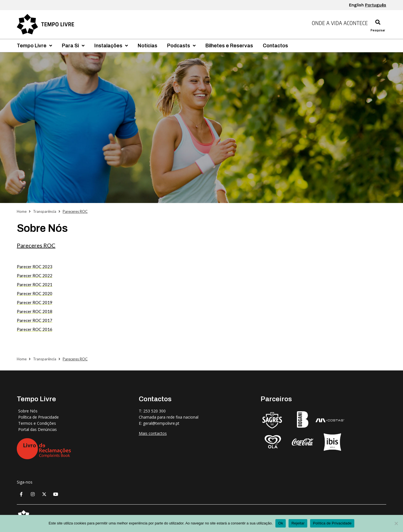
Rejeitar (298, 523)
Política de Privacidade (332, 523)
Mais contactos (153, 433)
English (356, 5)
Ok (281, 523)
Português (376, 5)
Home (22, 211)
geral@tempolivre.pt (161, 423)
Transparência (45, 211)
